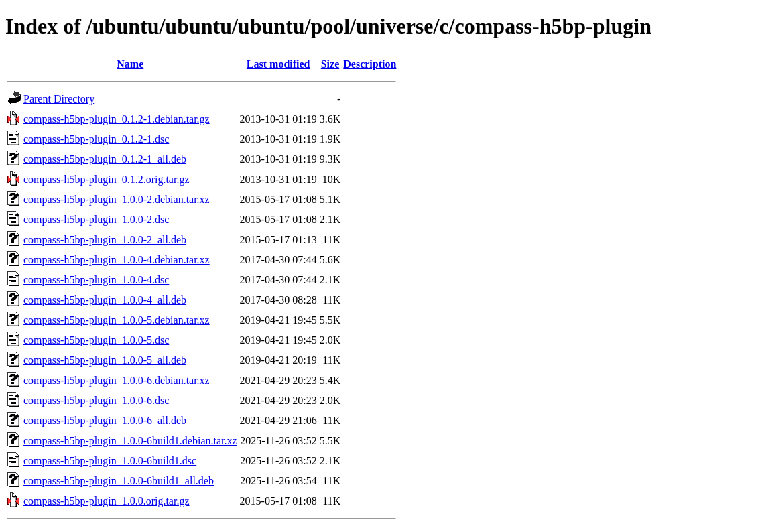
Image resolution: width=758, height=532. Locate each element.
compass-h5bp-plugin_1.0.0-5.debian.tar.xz (117, 320)
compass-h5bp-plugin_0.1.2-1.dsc (96, 139)
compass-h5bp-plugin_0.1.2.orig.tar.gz (107, 179)
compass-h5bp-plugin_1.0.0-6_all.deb (105, 420)
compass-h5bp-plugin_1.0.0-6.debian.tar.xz (117, 380)
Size (330, 64)
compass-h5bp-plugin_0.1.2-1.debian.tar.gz (117, 119)
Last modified (278, 64)
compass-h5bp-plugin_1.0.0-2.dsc (96, 219)
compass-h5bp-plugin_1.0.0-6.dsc (96, 400)
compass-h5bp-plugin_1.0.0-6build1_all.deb (119, 481)
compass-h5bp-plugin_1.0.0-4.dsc (96, 280)
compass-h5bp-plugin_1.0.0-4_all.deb (105, 300)
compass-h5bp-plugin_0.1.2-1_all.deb (105, 159)
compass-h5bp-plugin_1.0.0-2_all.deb (105, 240)
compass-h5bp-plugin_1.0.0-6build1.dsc (110, 461)
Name (130, 64)
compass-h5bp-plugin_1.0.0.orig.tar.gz (107, 501)
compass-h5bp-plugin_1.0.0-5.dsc (96, 340)
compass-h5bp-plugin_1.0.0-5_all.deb (105, 360)
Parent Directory (59, 99)
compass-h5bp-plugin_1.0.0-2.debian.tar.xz (117, 199)
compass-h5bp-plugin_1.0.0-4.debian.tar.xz (117, 260)
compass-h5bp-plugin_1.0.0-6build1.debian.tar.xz (130, 441)
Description (370, 64)
